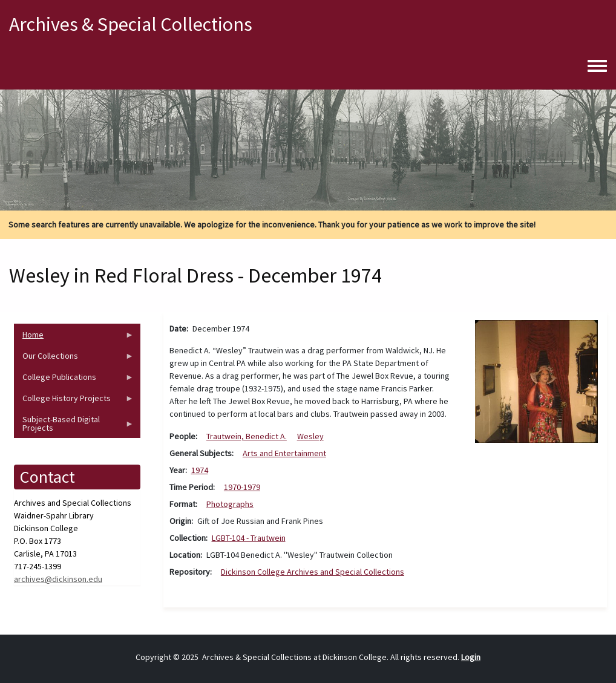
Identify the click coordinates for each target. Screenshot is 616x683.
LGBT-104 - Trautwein (249, 538)
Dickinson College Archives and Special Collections (313, 572)
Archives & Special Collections (131, 24)
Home (74, 337)
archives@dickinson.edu (58, 579)
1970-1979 (242, 487)
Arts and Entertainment (284, 453)
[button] (536, 381)
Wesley (310, 436)
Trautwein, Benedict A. (247, 436)
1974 (200, 470)
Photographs (230, 504)
